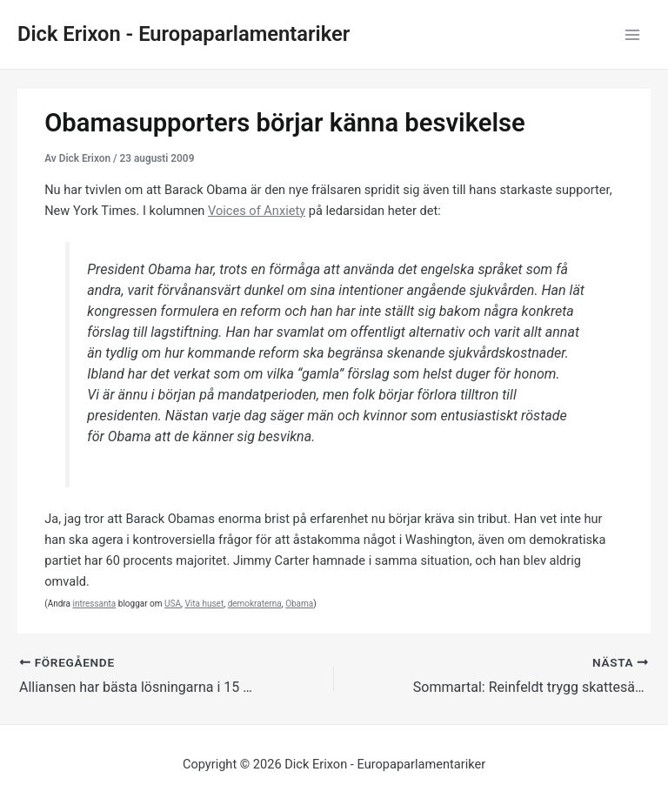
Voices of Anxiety (257, 211)
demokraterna (255, 604)
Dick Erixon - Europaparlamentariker (184, 34)
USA (173, 604)
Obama (299, 604)
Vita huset (204, 604)
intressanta (94, 604)
